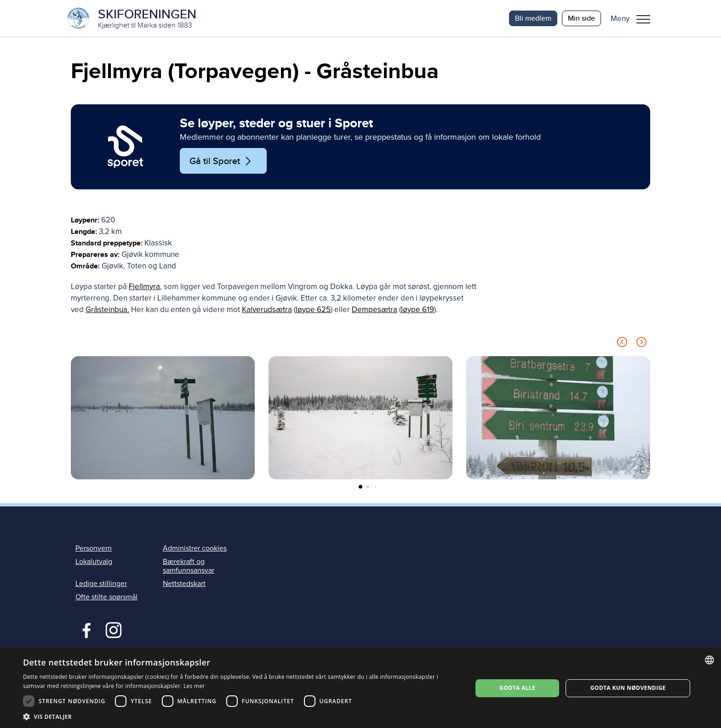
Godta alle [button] (517, 688)
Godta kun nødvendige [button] (628, 688)
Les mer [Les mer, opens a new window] (194, 686)
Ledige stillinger (101, 584)
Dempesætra (375, 310)
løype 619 (418, 310)
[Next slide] (641, 344)
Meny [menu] (643, 19)
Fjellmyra (144, 287)
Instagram (113, 629)
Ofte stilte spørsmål (106, 597)
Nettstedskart (184, 584)
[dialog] (360, 688)
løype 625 (313, 310)
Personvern (94, 548)
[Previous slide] (622, 344)
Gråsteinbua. (107, 310)
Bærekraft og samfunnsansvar (189, 566)
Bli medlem (533, 18)
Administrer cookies (195, 548)
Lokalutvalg (94, 562)
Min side (581, 18)
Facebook (84, 629)
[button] (634, 18)
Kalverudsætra (267, 310)
